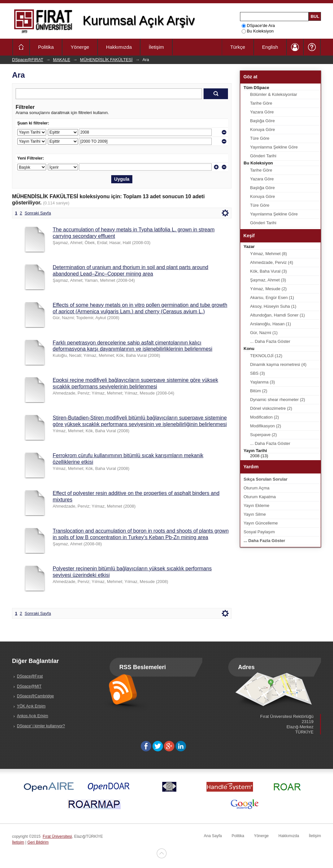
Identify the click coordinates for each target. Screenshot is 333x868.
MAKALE (62, 60)
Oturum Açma (256, 488)
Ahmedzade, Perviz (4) (272, 262)
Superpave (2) (263, 435)
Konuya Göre (263, 130)
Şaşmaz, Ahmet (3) (268, 280)
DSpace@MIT (29, 686)
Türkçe (238, 47)
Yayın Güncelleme (261, 523)
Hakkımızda (119, 47)
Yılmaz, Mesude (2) (268, 289)
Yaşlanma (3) (262, 382)
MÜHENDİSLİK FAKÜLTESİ (106, 60)
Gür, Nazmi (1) (264, 333)
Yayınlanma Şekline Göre (274, 147)
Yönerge (80, 47)
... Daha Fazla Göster (270, 341)
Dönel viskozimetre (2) (271, 408)
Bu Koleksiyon (258, 31)
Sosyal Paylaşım (259, 532)
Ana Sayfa (213, 836)
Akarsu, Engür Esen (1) (272, 298)
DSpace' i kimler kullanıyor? (41, 726)
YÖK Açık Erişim (31, 706)
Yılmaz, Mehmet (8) (268, 254)
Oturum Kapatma (260, 497)
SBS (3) (258, 373)
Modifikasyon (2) (266, 426)
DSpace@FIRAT (28, 60)
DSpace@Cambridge (35, 696)
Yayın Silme (255, 514)
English (270, 47)
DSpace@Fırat (30, 676)
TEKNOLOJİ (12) (266, 356)
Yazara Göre (262, 112)
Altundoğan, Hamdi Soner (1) (277, 315)
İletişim (156, 47)
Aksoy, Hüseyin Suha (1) (273, 306)
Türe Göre (260, 138)
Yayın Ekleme (256, 505)
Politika (46, 47)
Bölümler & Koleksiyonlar (274, 94)
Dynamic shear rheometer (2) (278, 400)
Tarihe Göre (261, 103)
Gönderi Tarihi (263, 156)
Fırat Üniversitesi (57, 836)
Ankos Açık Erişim (33, 716)
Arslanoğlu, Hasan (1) (271, 324)
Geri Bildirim (38, 842)
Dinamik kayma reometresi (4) (278, 364)
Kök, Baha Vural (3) (268, 271)
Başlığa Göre (262, 121)
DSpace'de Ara (258, 26)
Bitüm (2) (259, 391)
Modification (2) (265, 417)
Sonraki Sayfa (38, 213)
